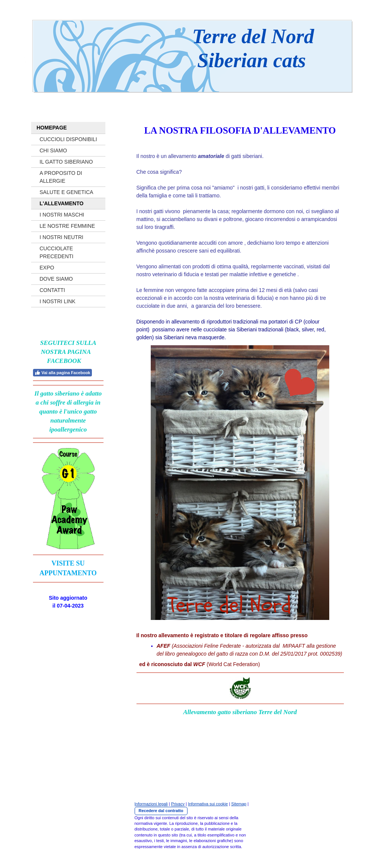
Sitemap (239, 804)
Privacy (178, 804)
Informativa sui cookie (208, 804)
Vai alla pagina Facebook (62, 373)
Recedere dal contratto (161, 811)
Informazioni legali (151, 804)
